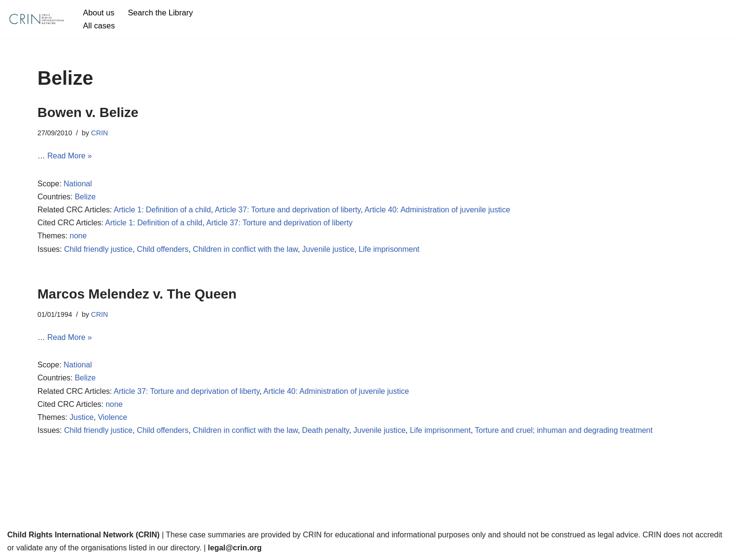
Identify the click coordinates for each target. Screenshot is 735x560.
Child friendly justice (98, 249)
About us (98, 13)
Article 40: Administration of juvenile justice (437, 210)
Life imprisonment (389, 249)
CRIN (99, 133)
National (78, 184)
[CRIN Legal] (36, 19)
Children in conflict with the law (245, 249)
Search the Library (161, 13)
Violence (112, 417)
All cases (99, 26)
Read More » (70, 156)
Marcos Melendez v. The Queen (137, 294)
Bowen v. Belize (88, 112)
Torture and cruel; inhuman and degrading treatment (564, 430)
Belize (85, 197)
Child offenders (163, 249)
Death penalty (326, 430)
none (78, 236)
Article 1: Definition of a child (162, 210)
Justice (81, 417)
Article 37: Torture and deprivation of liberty (288, 210)
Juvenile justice (328, 249)
